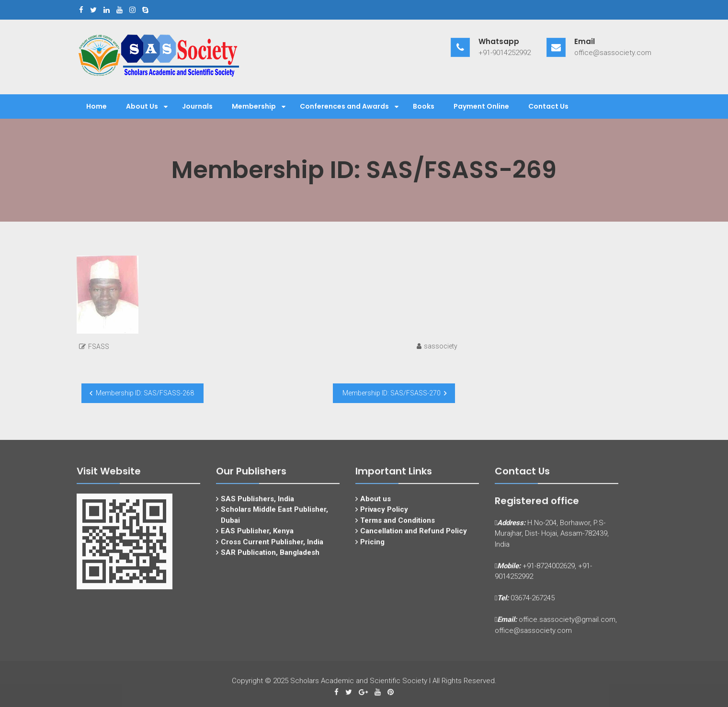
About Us (142, 106)
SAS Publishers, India (257, 505)
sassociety (441, 346)
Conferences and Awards (344, 106)
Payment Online (481, 106)
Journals (197, 106)
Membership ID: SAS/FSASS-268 (145, 393)
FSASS (99, 347)
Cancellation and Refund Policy (414, 538)
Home (97, 106)
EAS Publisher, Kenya (257, 538)
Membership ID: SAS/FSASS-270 (392, 393)
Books (424, 106)
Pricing (372, 548)
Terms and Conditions (398, 527)
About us (375, 505)
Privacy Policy (384, 516)
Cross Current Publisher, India (272, 548)
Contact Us (548, 106)
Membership (254, 106)
